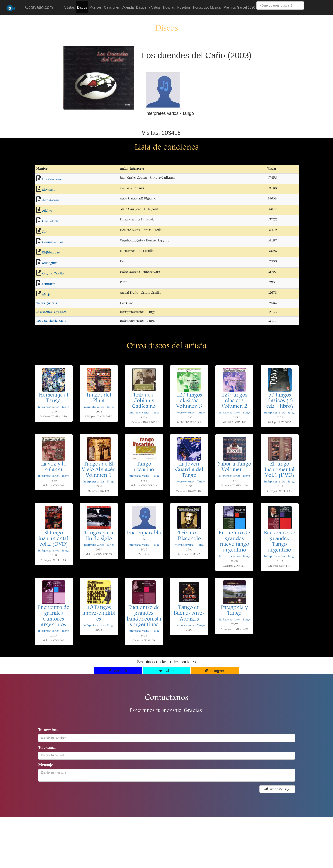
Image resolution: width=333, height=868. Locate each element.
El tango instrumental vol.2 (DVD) (53, 539)
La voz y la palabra (54, 467)
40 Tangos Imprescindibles (99, 614)
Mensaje (46, 766)
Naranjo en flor (53, 242)
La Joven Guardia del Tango (189, 470)
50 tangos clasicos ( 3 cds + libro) (280, 401)
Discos (82, 7)
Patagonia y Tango (234, 611)
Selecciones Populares (51, 312)
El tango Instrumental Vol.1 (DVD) (280, 470)
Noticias (169, 7)
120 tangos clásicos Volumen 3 (189, 401)
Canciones (112, 7)
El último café (51, 253)
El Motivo (49, 190)
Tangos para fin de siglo (99, 536)
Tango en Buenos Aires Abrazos (189, 614)
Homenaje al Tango (54, 398)
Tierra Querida (47, 303)
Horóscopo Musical (207, 7)
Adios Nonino (51, 200)
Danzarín (49, 284)
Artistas (69, 7)
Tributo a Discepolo (189, 536)
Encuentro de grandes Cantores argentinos (54, 616)
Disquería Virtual (148, 7)
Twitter (166, 671)
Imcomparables (144, 536)
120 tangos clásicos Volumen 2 (234, 401)
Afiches (47, 211)
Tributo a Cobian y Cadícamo (144, 401)
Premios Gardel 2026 (239, 7)
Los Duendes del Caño (51, 321)
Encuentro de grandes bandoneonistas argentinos (144, 616)
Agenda (128, 7)
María (46, 295)
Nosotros (184, 7)
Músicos (96, 7)
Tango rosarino (144, 467)
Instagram (215, 671)
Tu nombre (48, 731)
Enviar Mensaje (277, 789)
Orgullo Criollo (53, 274)
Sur (45, 232)
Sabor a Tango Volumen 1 (234, 467)
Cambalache (51, 221)
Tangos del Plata (99, 398)
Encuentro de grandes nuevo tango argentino (234, 542)
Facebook (118, 671)
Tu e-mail (47, 748)
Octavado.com (39, 7)
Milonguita (50, 263)
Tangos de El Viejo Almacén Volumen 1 (99, 470)
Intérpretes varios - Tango (54, 407)
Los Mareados (52, 179)
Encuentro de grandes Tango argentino (280, 542)
